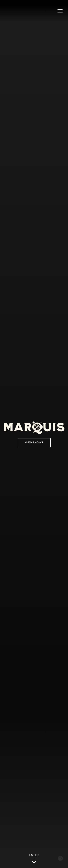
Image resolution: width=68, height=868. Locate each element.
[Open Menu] (60, 11)
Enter (34, 859)
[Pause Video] (60, 858)
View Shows (34, 443)
